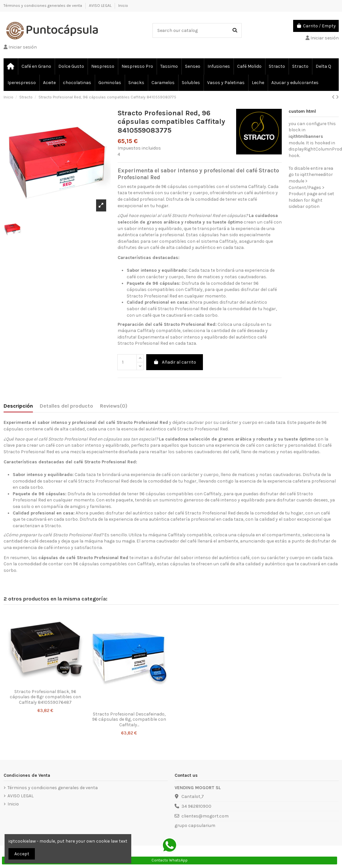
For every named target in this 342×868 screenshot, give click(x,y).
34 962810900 (196, 806)
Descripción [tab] (18, 406)
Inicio (123, 6)
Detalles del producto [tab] (66, 406)
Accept (22, 854)
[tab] (114, 407)
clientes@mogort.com (205, 816)
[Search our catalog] (235, 30)
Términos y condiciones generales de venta (43, 6)
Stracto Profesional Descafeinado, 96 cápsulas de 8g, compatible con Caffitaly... (129, 720)
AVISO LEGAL (101, 6)
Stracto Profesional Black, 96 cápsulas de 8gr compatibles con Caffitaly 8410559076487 (45, 697)
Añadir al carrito (175, 362)
